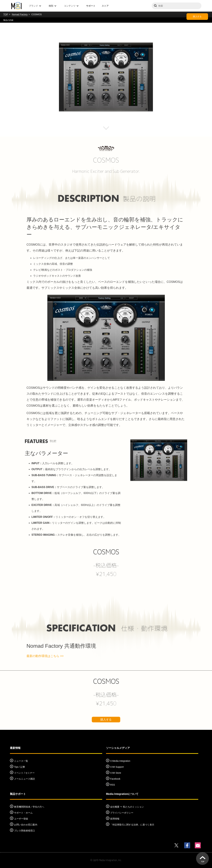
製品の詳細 (8, 20)
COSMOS (106, 552)
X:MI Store (116, 773)
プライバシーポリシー (122, 813)
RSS (113, 785)
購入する (197, 16)
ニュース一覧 (21, 761)
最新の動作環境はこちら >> (45, 656)
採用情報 (115, 819)
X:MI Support (117, 767)
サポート (91, 6)
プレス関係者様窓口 (25, 831)
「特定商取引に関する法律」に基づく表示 (132, 825)
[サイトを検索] (177, 6)
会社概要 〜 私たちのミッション (127, 807)
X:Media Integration (120, 761)
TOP (6, 14)
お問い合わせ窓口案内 (26, 825)
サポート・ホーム (23, 813)
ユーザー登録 (21, 819)
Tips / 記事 (20, 767)
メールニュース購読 (25, 779)
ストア (105, 6)
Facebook (115, 779)
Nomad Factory (20, 14)
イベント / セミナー (24, 773)
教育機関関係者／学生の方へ (29, 807)
